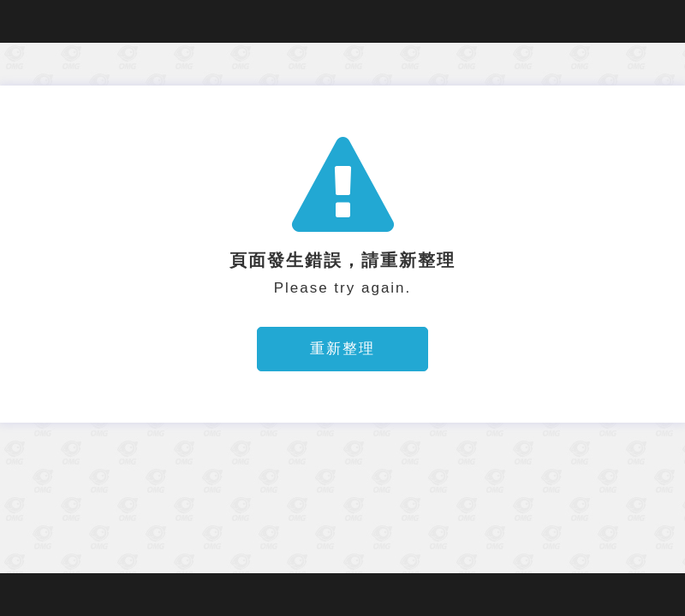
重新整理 (342, 349)
